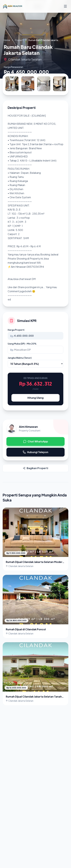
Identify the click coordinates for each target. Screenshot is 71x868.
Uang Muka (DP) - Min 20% (22, 344)
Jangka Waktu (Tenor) (20, 358)
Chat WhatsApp (36, 441)
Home (7, 40)
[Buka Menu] (65, 6)
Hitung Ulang (35, 398)
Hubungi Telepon (35, 452)
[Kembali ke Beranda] (13, 6)
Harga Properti (16, 330)
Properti (19, 40)
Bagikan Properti (35, 468)
